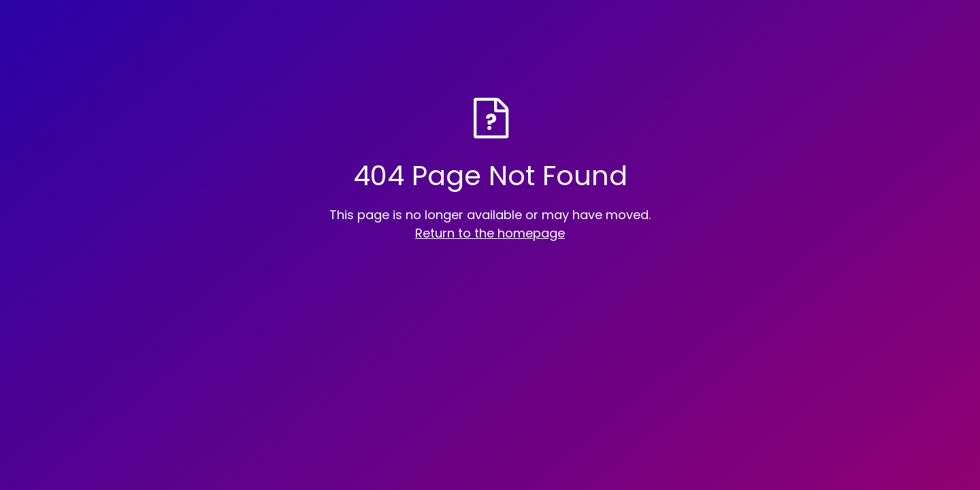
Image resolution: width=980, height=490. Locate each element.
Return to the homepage (490, 233)
